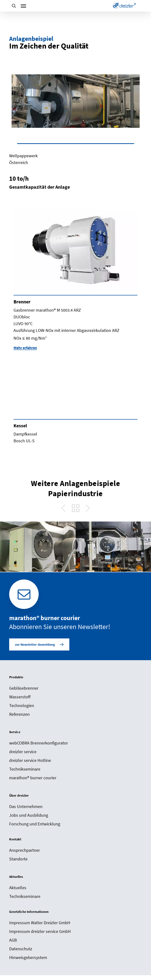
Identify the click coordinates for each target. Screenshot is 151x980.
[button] (39, 644)
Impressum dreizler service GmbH (40, 931)
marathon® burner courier (33, 778)
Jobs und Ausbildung (29, 815)
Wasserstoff (20, 697)
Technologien (22, 705)
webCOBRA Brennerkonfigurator (39, 743)
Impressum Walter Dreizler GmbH (40, 923)
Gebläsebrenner (24, 688)
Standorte (18, 859)
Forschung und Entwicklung (35, 824)
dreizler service (23, 752)
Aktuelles (18, 888)
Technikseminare (25, 769)
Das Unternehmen (26, 806)
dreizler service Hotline (30, 760)
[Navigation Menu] (23, 6)
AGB (13, 940)
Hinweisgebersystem (28, 957)
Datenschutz (21, 949)
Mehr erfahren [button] (25, 348)
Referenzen (19, 714)
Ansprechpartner (25, 850)
